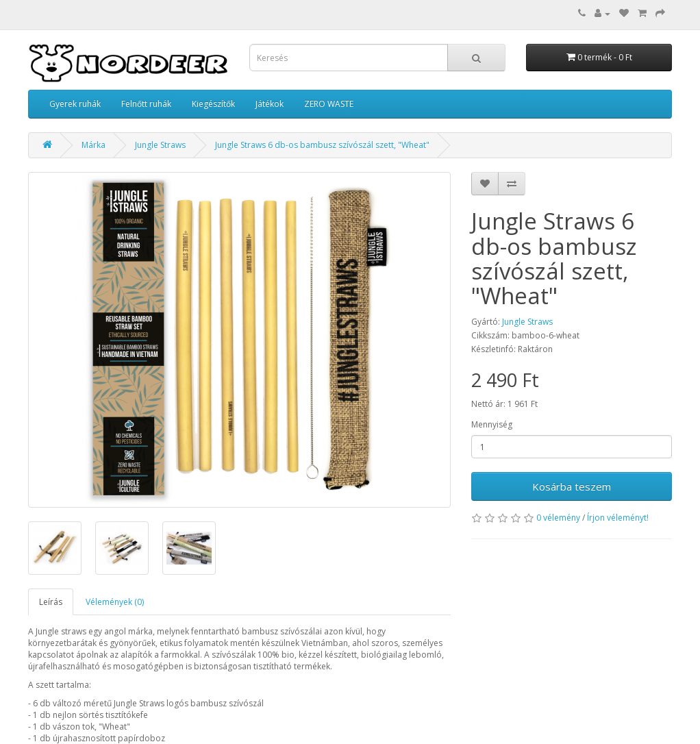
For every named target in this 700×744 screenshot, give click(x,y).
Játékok (270, 104)
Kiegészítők (213, 104)
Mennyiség (492, 424)
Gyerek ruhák (75, 104)
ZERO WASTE (329, 104)
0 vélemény (558, 518)
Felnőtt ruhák (146, 104)
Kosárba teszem (572, 486)
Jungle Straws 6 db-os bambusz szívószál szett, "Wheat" (322, 145)
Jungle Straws (160, 145)
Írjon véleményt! (618, 518)
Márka (93, 145)
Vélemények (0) (115, 602)
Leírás (51, 602)
